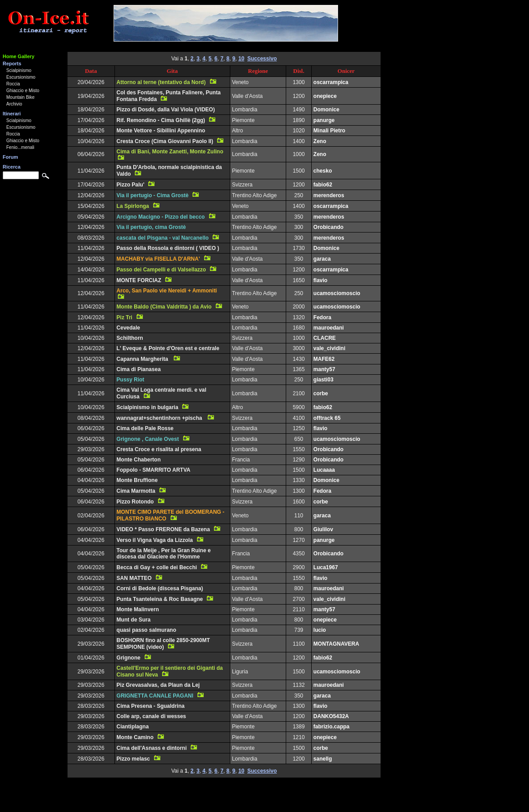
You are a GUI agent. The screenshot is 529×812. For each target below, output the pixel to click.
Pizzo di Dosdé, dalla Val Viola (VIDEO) (166, 110)
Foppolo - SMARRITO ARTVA (154, 470)
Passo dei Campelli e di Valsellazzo (161, 270)
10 (241, 59)
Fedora (322, 317)
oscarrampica (331, 82)
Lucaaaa (324, 470)
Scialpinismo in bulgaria (148, 407)
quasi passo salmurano (146, 630)
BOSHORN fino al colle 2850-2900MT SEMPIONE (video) (163, 644)
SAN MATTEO (134, 578)
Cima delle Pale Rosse (145, 428)
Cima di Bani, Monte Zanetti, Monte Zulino (170, 152)
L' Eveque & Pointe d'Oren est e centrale (168, 348)
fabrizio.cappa (332, 727)
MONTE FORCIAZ (139, 280)
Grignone (129, 658)
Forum (10, 157)
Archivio (14, 104)
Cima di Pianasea (139, 369)
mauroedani (329, 328)
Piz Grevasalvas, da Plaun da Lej (158, 685)
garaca (322, 259)
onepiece (325, 96)
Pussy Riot (131, 380)
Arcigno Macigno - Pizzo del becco (161, 217)
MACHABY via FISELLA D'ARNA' (158, 259)
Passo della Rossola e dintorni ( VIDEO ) (168, 248)
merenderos (329, 195)
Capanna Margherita (143, 359)
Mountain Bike (20, 97)
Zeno (320, 141)
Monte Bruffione (137, 480)
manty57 (324, 369)
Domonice (326, 110)
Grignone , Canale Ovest (148, 439)
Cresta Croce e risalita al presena (159, 449)
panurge (324, 120)
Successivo (262, 59)
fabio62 (323, 185)
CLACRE (325, 338)
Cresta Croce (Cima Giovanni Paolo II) (165, 141)
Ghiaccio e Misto (23, 91)
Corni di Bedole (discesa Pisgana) (160, 588)
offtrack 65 (327, 418)
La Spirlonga (133, 206)
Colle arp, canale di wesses (151, 716)
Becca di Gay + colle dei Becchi (157, 567)
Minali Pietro (329, 131)
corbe (321, 393)
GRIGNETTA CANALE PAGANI (155, 696)
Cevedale (129, 328)
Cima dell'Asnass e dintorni (152, 748)
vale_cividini (329, 348)
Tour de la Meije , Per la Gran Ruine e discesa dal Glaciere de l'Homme (164, 554)
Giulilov (323, 529)
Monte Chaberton (139, 460)
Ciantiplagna (133, 727)
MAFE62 (324, 359)
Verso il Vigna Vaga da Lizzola (155, 540)
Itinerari (12, 114)
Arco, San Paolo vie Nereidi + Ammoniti (167, 291)
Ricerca (12, 167)
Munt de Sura (134, 620)
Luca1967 (326, 567)
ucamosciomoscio (337, 293)
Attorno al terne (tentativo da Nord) (161, 82)
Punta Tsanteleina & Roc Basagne (160, 599)
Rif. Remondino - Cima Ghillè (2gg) (161, 120)
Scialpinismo (19, 70)
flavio (320, 280)
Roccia (13, 84)
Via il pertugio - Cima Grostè (153, 195)
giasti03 (324, 380)
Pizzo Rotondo (135, 502)
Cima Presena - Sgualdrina (151, 706)
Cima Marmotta (136, 491)
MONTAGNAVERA (336, 644)
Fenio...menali (20, 147)
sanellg (323, 759)
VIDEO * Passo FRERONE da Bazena (163, 529)
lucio (320, 630)
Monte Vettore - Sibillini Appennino (161, 131)
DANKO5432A (331, 716)
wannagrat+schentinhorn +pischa (160, 418)
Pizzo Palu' (131, 185)
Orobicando (328, 227)
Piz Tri (125, 317)
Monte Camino (135, 737)
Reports (12, 63)
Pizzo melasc (133, 759)
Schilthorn (130, 338)
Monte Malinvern (138, 609)
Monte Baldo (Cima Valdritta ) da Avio (164, 307)
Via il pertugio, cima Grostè (151, 227)
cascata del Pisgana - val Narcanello (163, 238)
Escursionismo (21, 77)
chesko (323, 171)
